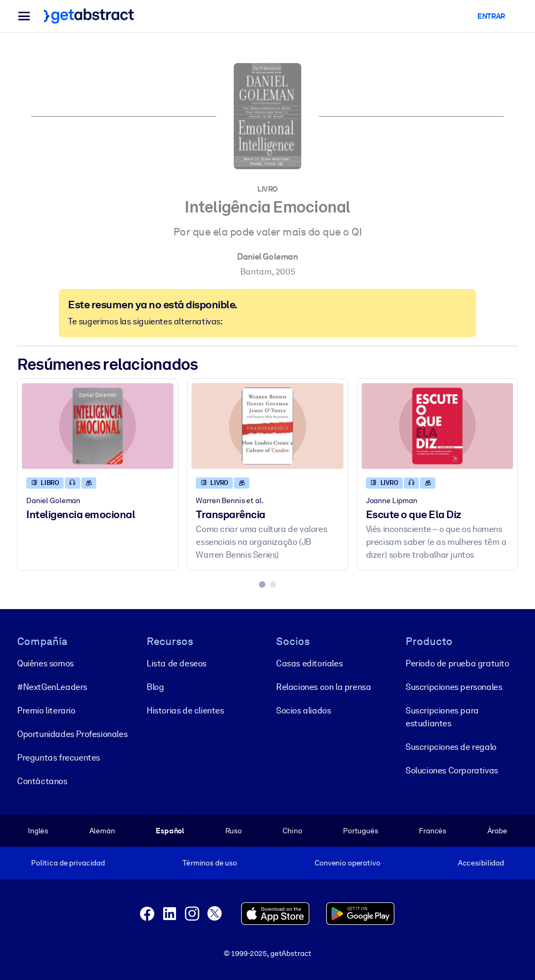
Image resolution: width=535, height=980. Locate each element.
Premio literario (46, 711)
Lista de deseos (177, 663)
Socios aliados (303, 711)
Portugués (361, 831)
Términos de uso (210, 863)
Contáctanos (42, 781)
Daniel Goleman (267, 257)
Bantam (256, 272)
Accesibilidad (481, 863)
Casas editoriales (309, 663)
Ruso (234, 831)
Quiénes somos (45, 663)
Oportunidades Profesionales (72, 734)
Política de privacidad (68, 863)
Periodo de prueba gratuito (457, 663)
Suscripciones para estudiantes (442, 717)
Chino (292, 831)
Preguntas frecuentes (59, 758)
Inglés (38, 831)
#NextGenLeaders (52, 687)
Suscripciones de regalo (451, 747)
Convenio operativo (347, 863)
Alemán (102, 831)
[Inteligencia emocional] (98, 426)
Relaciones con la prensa (323, 687)
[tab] (262, 584)
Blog (155, 687)
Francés (433, 831)
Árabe (497, 831)
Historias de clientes (185, 711)
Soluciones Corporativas (452, 770)
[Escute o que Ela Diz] (437, 426)
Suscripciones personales (454, 687)
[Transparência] (267, 426)
